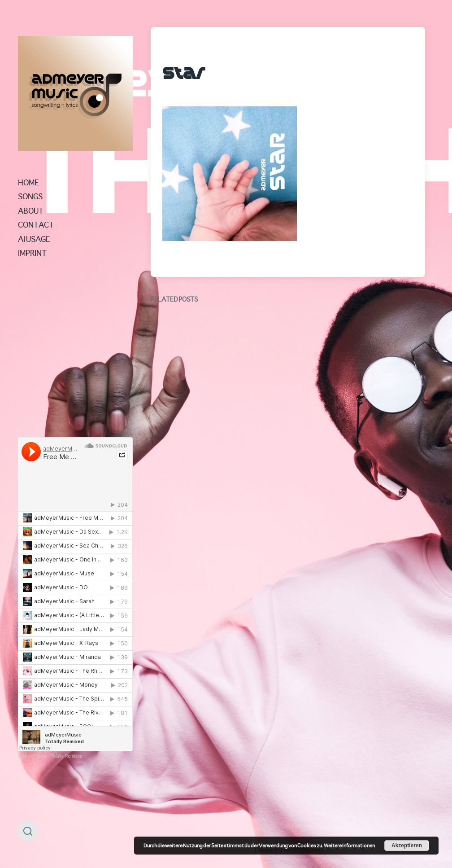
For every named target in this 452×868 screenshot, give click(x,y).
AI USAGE (34, 239)
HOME (28, 182)
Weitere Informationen (349, 845)
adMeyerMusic (33, 756)
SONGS (30, 196)
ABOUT (31, 210)
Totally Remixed (67, 756)
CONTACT (36, 224)
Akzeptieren (407, 846)
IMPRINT (32, 253)
